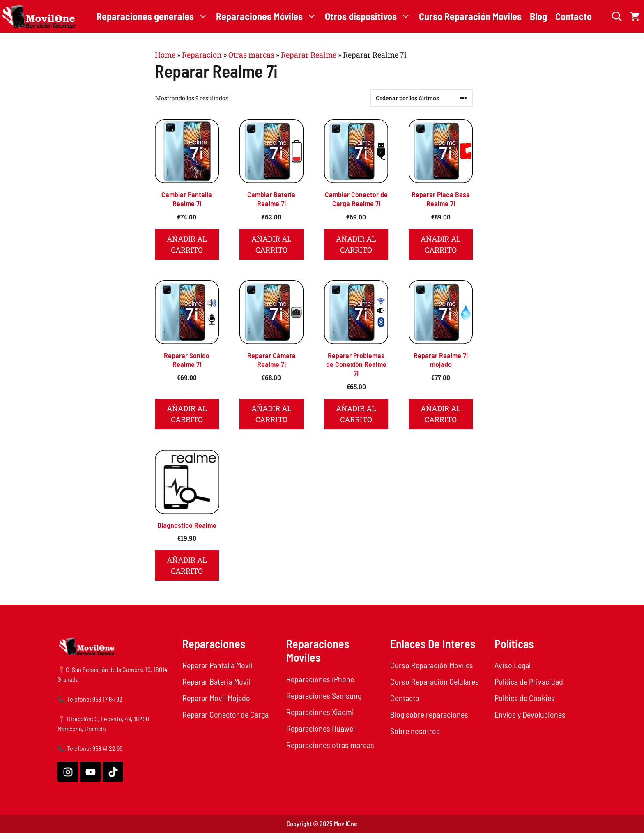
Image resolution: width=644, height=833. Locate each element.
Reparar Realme (309, 55)
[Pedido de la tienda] (422, 98)
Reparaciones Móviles (268, 16)
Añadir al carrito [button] (187, 244)
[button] (617, 16)
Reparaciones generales (154, 16)
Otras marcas (251, 55)
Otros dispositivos (370, 16)
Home (165, 55)
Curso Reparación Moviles (470, 16)
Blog (538, 16)
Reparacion (202, 55)
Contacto (574, 16)
